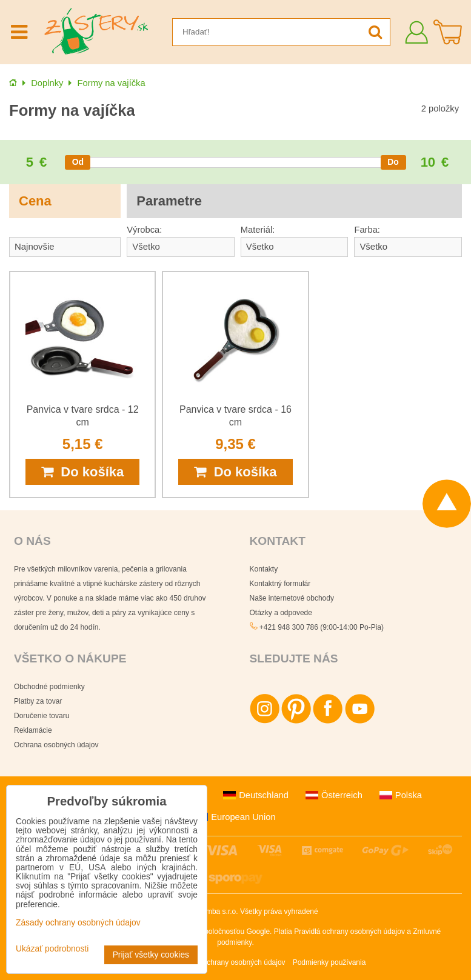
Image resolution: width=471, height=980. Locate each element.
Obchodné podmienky (49, 687)
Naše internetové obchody (292, 598)
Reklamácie (33, 730)
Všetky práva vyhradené (279, 912)
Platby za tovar (38, 701)
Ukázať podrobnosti (52, 949)
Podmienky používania (329, 962)
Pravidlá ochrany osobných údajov (349, 932)
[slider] (78, 162)
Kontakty (264, 569)
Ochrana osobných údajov (56, 745)
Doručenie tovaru (42, 716)
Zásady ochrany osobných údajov (231, 962)
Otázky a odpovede (281, 613)
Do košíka (82, 472)
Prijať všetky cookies (151, 955)
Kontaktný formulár (280, 584)
